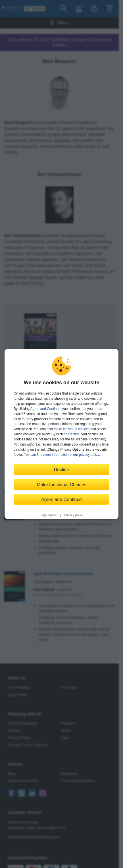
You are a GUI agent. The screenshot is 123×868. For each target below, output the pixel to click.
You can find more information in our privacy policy (61, 455)
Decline (74, 434)
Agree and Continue (45, 409)
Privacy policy (74, 515)
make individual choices (72, 429)
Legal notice (48, 515)
